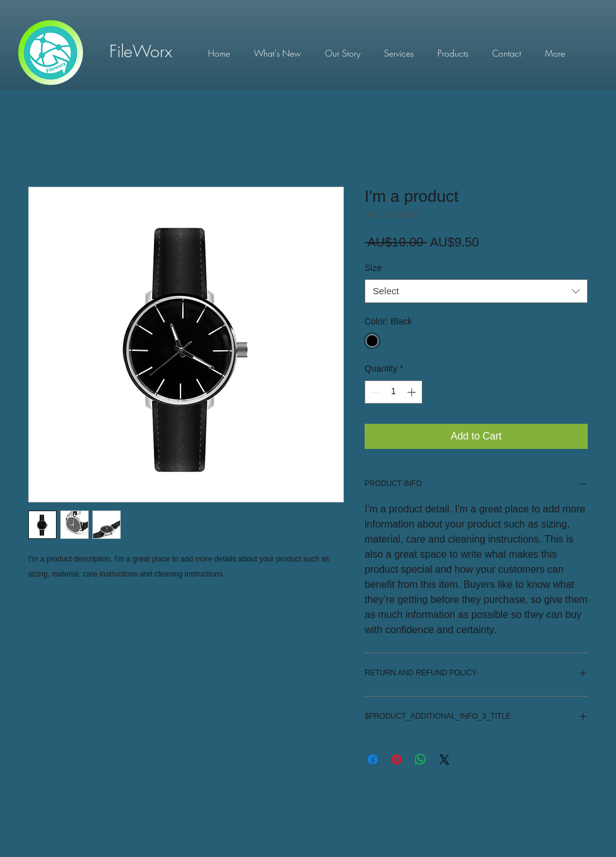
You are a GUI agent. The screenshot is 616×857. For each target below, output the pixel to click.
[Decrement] (374, 392)
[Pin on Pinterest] (397, 760)
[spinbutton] (393, 392)
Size (373, 268)
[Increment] (413, 392)
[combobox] (476, 291)
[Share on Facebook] (373, 760)
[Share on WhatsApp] (421, 760)
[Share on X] (444, 760)
